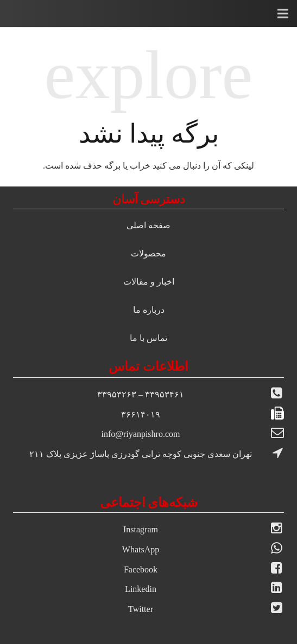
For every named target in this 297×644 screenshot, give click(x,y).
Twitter (141, 609)
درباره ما (149, 310)
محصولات (148, 253)
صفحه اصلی (148, 225)
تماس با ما (148, 338)
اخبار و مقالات (149, 282)
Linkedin (141, 589)
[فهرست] (283, 14)
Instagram (141, 529)
